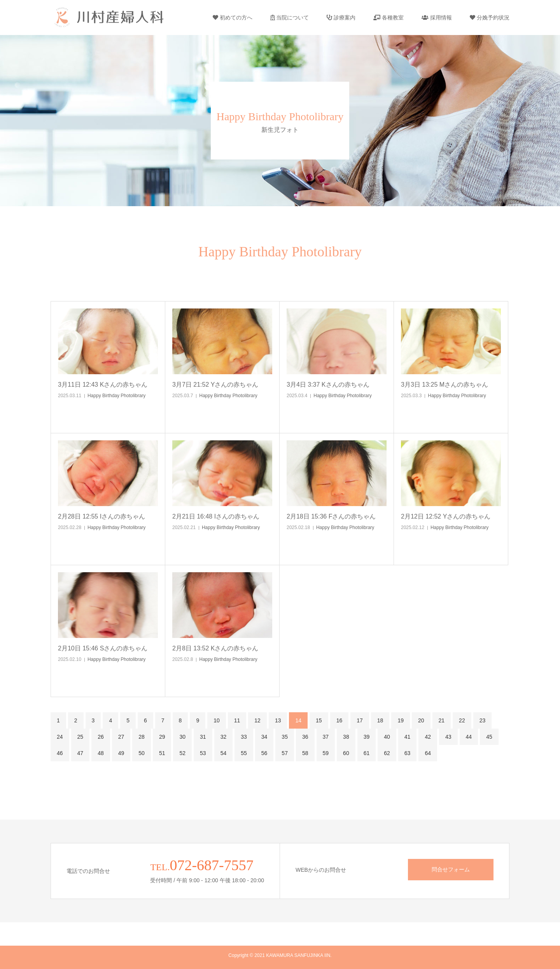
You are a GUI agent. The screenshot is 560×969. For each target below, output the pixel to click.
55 (244, 753)
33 (244, 737)
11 (237, 720)
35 (285, 737)
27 (121, 737)
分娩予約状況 (490, 18)
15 (319, 720)
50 (142, 753)
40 (387, 737)
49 (121, 753)
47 (80, 753)
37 (326, 737)
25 (80, 737)
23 (483, 720)
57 (285, 753)
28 (142, 737)
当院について (290, 18)
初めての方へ (233, 18)
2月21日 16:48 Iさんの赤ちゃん (216, 516)
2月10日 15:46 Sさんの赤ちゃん (103, 648)
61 (367, 753)
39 (367, 737)
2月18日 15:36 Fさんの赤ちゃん (331, 516)
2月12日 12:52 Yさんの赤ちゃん (446, 516)
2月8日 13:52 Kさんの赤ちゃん (215, 648)
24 (60, 737)
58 (305, 753)
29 (162, 737)
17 (360, 720)
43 (448, 737)
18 (380, 720)
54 (224, 753)
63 (408, 753)
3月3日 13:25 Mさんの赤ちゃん (444, 385)
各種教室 (388, 18)
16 (339, 720)
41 (408, 737)
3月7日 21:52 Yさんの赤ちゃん (215, 385)
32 (224, 737)
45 (489, 737)
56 (264, 753)
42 (428, 737)
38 (346, 737)
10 (217, 720)
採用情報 (437, 18)
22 (462, 720)
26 (101, 737)
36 (305, 737)
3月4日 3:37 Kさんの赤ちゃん (328, 385)
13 (278, 720)
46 (60, 753)
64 (428, 753)
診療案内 (341, 18)
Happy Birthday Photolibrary (116, 396)
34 (264, 737)
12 (257, 720)
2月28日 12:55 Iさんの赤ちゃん (101, 516)
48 (101, 753)
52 (182, 753)
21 (442, 720)
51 (162, 753)
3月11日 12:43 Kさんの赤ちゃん (103, 385)
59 (326, 753)
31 (203, 737)
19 (401, 720)
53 (203, 753)
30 (182, 737)
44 (469, 737)
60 (346, 753)
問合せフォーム (451, 869)
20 (421, 720)
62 (387, 753)
